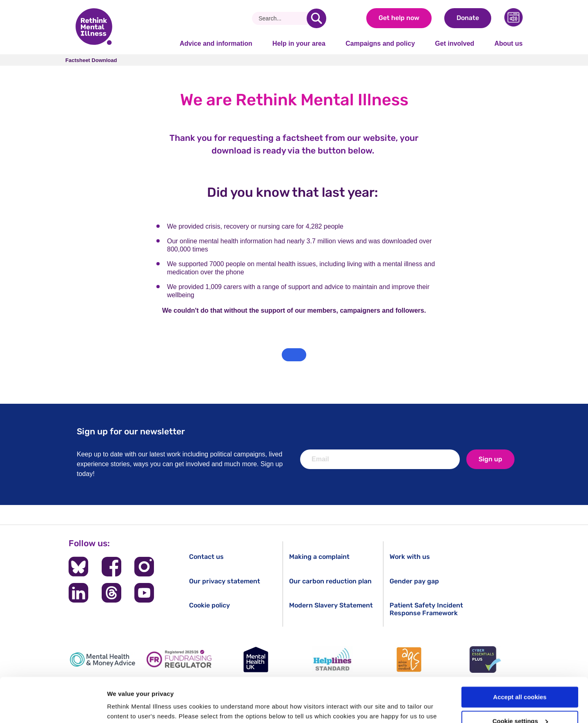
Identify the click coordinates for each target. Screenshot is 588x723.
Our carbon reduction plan (330, 581)
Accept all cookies (520, 655)
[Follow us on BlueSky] (78, 567)
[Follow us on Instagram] (144, 567)
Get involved (454, 43)
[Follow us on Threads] (111, 593)
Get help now (399, 18)
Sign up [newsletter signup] (490, 459)
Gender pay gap (414, 581)
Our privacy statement (225, 581)
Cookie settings (520, 680)
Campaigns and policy (380, 43)
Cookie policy (209, 605)
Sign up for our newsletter (131, 431)
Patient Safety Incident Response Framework (426, 609)
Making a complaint (319, 557)
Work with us (410, 557)
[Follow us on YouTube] (144, 593)
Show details (126, 707)
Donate (468, 18)
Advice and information (216, 43)
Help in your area (299, 43)
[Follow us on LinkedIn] (78, 593)
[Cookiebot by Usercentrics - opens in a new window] (53, 707)
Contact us (206, 557)
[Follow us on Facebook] (111, 567)
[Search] (282, 18)
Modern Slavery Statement (331, 605)
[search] (316, 18)
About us (509, 43)
